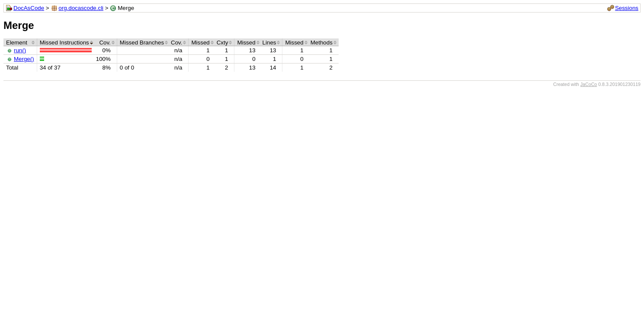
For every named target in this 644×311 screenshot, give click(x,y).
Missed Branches (142, 43)
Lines (269, 43)
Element (17, 43)
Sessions (627, 8)
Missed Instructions (64, 43)
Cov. (105, 43)
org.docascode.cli (81, 8)
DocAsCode (29, 8)
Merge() (24, 59)
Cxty (223, 43)
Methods (322, 43)
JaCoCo (589, 84)
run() (20, 50)
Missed (200, 43)
